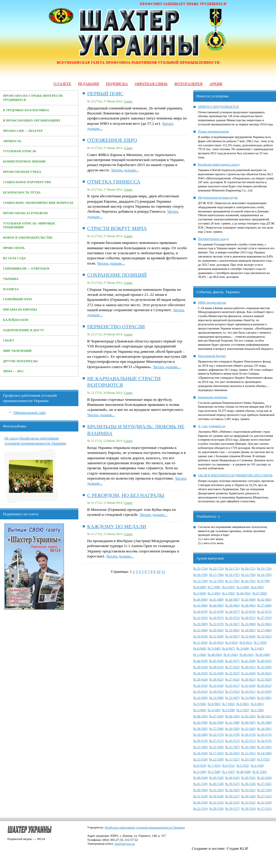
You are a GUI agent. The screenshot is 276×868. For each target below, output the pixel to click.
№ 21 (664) (200, 630)
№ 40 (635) (264, 661)
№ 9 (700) (263, 581)
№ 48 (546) (244, 772)
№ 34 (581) (264, 729)
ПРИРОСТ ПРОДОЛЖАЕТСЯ (218, 107)
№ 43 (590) (200, 722)
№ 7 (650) (260, 643)
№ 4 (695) (257, 587)
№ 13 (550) (200, 759)
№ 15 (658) (216, 636)
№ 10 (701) (248, 581)
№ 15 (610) (264, 691)
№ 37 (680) (264, 605)
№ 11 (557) (232, 759)
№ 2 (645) (257, 648)
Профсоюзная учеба (22, 172)
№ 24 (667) (232, 624)
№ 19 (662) (232, 630)
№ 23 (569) (200, 747)
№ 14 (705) (264, 575)
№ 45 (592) (248, 716)
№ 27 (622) (232, 679)
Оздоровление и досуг (24, 330)
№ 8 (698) (200, 587)
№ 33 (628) (216, 673)
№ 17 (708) (216, 575)
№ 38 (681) (248, 605)
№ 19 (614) (200, 691)
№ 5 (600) (200, 710)
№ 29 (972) (232, 618)
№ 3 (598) (229, 710)
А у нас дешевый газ (212, 426)
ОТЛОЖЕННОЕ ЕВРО (112, 140)
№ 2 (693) (214, 593)
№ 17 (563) (216, 753)
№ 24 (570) (264, 741)
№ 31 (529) (200, 796)
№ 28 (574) (200, 741)
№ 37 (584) (216, 729)
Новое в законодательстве (28, 238)
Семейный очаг (18, 299)
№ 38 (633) (216, 667)
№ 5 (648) (214, 648)
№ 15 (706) (248, 575)
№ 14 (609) (200, 698)
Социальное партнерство (27, 182)
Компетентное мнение (24, 161)
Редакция (89, 84)
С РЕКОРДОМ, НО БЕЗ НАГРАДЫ (126, 495)
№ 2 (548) (214, 772)
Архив (216, 84)
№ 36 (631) (248, 667)
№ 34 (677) (232, 612)
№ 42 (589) (216, 722)
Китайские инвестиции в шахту (219, 164)
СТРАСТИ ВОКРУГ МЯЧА (117, 228)
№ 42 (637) (232, 661)
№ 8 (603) (214, 704)
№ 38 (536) (248, 784)
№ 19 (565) (264, 747)
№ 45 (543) (216, 778)
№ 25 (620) (264, 679)
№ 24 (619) (200, 686)
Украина (11, 279)
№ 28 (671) (248, 618)
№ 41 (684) (200, 605)
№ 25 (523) (216, 802)
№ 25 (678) (216, 624)
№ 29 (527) (232, 796)
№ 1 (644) (200, 655)
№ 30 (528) (216, 796)
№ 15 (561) (248, 753)
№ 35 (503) (216, 790)
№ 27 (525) (264, 796)
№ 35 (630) (264, 667)
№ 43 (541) (248, 778)
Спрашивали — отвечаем (26, 269)
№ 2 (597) (243, 710)
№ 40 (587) (248, 722)
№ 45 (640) (263, 655)
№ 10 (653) (216, 643)
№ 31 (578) (232, 735)
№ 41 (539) (200, 784)
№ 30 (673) (216, 618)
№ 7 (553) (214, 766)
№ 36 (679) (200, 612)
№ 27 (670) (264, 618)
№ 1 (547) (229, 772)
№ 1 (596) (257, 710)
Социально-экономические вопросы (38, 203)
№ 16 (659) (200, 636)
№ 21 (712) (232, 568)
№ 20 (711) (248, 568)
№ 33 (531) (248, 790)
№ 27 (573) (216, 741)
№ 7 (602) (229, 704)
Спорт (9, 341)
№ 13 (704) (200, 581)
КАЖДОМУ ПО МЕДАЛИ (117, 527)
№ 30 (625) (264, 673)
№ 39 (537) (232, 784)
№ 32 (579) (216, 735)
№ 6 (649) (200, 648)
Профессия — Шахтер (23, 131)
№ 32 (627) (232, 673)
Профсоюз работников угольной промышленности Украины (145, 827)
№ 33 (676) (248, 612)
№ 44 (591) (264, 716)
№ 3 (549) (200, 772)
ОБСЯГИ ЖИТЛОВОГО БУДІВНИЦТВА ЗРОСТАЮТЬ (235, 475)
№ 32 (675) (264, 612)
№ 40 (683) (216, 605)
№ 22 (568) (216, 747)
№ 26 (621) (248, 679)
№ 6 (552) (229, 766)
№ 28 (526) (248, 796)
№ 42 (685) (264, 599)
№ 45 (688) (216, 599)
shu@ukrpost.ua (124, 844)
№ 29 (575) (264, 735)
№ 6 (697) (229, 587)
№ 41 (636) (248, 661)
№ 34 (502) (232, 790)
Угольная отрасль (20, 151)
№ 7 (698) (214, 587)
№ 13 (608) (216, 698)
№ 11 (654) (200, 643)
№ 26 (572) (232, 741)
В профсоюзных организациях (32, 120)
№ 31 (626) (248, 673)
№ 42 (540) (264, 778)
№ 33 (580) (200, 735)
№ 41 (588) (232, 722)
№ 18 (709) (200, 575)
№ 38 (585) (200, 729)
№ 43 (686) (248, 599)
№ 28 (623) (216, 679)
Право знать (14, 248)
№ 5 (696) (243, 587)
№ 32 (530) (264, 790)
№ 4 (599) (214, 710)
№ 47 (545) (260, 772)
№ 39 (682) (232, 605)
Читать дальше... (125, 170)
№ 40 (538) (216, 784)
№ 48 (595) (200, 716)
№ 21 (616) (248, 686)
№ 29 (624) (200, 679)
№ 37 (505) (264, 784)
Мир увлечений (17, 351)
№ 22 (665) (264, 624)
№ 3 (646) (243, 648)
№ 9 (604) (200, 704)
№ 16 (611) (248, 691)
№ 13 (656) (248, 636)
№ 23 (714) (200, 568)
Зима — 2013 (13, 371)
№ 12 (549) (216, 759)
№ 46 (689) (200, 599)
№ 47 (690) (260, 593)
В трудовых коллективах (26, 110)
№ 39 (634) (200, 667)
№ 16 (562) (232, 753)
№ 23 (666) (248, 624)
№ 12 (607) (232, 698)
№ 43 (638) (216, 661)
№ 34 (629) (200, 673)
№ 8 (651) (246, 643)
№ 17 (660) (264, 630)
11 (163, 571)
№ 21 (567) (232, 747)
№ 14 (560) (264, 753)
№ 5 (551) (243, 766)
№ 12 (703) (216, 581)
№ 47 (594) (216, 716)
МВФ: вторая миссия (212, 302)
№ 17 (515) (264, 809)
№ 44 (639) (200, 661)
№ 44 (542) (232, 778)
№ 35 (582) (248, 729)
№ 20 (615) (264, 686)
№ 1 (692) (229, 593)
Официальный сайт (29, 412)
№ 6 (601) (243, 704)
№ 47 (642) (231, 655)
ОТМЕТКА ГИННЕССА (114, 182)
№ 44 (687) (232, 599)
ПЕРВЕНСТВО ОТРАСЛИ (116, 327)
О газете (62, 84)
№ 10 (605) (264, 698)
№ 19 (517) (232, 809)
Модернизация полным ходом (218, 197)
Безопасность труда (22, 192)
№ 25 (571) (248, 741)
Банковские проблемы (213, 397)
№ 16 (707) (232, 575)
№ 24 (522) (232, 802)
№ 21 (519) (200, 809)
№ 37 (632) (232, 667)
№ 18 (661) (248, 630)
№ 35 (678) (216, 612)
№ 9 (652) (232, 643)
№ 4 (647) (229, 648)
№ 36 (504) (200, 790)
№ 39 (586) (264, 722)
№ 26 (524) (200, 802)
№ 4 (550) (257, 766)
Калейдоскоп (16, 320)
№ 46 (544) (200, 778)
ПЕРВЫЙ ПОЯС (105, 94)
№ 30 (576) (248, 735)
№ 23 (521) (248, 802)
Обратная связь (151, 84)
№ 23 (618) (216, 686)
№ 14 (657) (232, 636)
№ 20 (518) (216, 809)
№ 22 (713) (216, 568)
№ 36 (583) (232, 729)
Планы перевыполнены (213, 131)
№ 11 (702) (232, 581)
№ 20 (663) (216, 630)
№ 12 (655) (264, 636)
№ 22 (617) (232, 686)
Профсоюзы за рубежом (25, 213)
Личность (12, 141)
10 (158, 571)
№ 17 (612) (232, 691)
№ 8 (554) (200, 766)
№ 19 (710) (264, 568)
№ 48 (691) (244, 593)
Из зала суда (14, 258)
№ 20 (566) (248, 747)
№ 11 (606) (248, 698)
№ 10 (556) (248, 759)
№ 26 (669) (200, 624)
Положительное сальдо (213, 239)
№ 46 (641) (247, 655)
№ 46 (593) (232, 716)
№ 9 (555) (263, 759)
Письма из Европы (20, 310)
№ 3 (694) (200, 593)
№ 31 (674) (200, 618)
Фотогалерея (188, 84)
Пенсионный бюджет (212, 356)
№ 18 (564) (200, 753)
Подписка (117, 84)
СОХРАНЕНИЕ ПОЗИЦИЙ (117, 275)
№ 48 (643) (215, 655)
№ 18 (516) (248, 809)
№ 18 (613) (216, 691)
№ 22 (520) (264, 802)
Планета (11, 289)
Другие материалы (20, 361)
